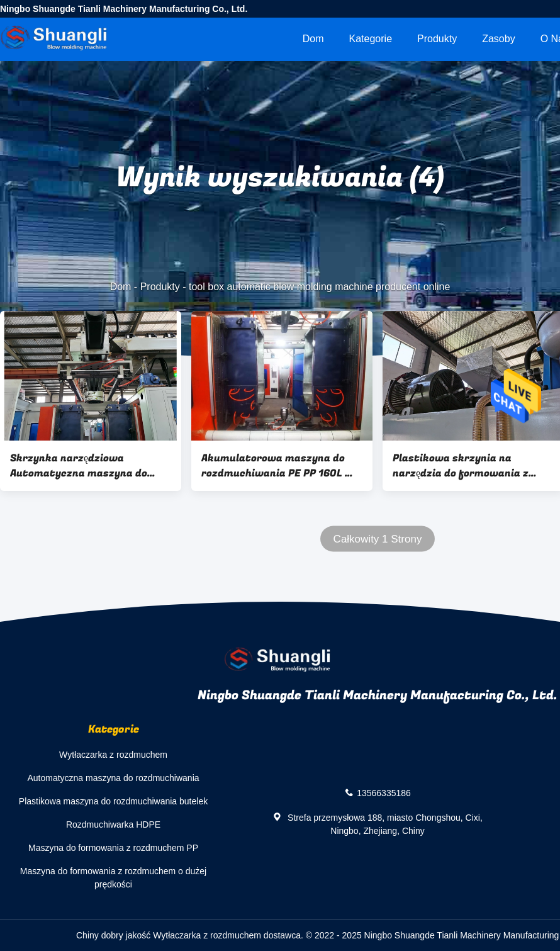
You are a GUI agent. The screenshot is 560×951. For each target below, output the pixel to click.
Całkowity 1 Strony (378, 539)
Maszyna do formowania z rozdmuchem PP (113, 848)
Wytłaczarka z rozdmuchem (113, 755)
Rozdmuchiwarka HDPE (113, 824)
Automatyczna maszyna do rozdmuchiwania (113, 778)
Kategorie (371, 39)
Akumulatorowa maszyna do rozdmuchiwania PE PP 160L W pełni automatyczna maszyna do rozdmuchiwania (278, 466)
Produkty (437, 39)
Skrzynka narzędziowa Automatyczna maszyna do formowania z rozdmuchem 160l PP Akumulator (79, 466)
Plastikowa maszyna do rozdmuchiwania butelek (113, 801)
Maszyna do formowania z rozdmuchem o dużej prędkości (113, 878)
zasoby (498, 39)
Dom (313, 39)
